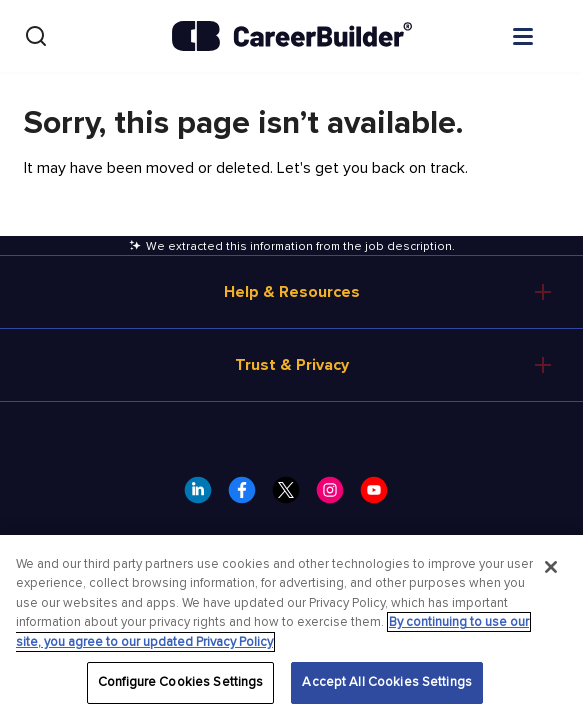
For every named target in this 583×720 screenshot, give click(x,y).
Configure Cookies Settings (180, 682)
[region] (291, 627)
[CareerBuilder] (292, 36)
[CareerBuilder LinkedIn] (204, 496)
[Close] (551, 567)
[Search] (36, 36)
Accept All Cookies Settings (387, 682)
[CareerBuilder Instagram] (336, 496)
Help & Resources (292, 292)
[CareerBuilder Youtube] (380, 496)
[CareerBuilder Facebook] (248, 496)
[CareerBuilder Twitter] (292, 496)
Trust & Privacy (292, 365)
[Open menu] (543, 35)
